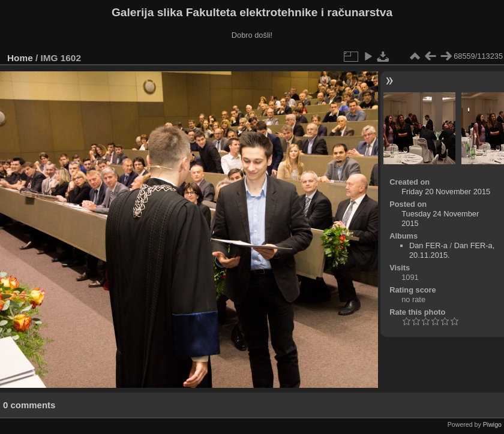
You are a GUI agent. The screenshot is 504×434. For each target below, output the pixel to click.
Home (20, 58)
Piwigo (492, 424)
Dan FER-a (428, 245)
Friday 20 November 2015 (446, 192)
